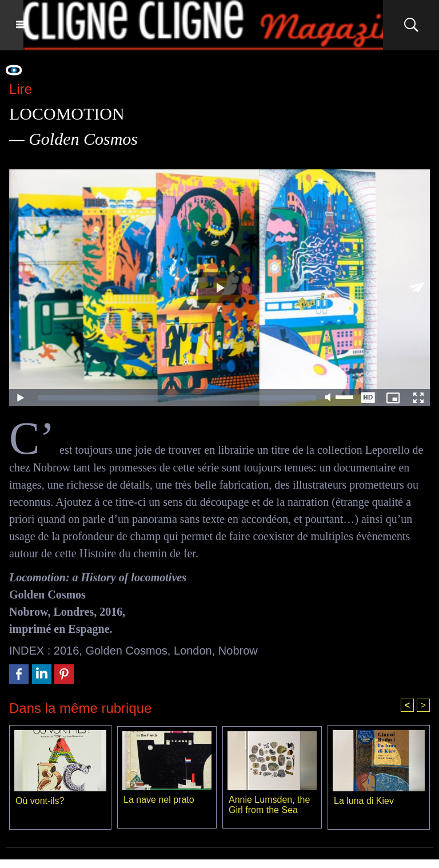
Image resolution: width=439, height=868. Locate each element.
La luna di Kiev (364, 801)
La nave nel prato (159, 800)
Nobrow (238, 651)
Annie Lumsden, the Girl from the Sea (269, 805)
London (193, 651)
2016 (67, 651)
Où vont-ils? (40, 801)
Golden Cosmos (126, 651)
